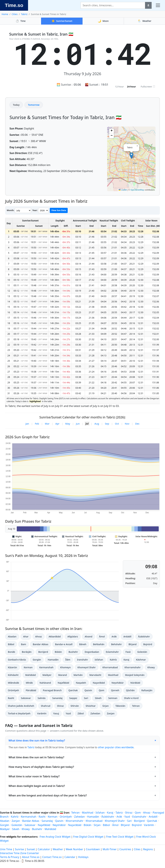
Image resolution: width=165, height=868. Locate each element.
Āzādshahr (144, 636)
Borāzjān (27, 652)
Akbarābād (55, 636)
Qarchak (73, 690)
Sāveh (98, 698)
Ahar (26, 636)
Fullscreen (148, 86)
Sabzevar (26, 698)
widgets (11, 837)
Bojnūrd (148, 644)
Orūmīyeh (13, 690)
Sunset (31, 849)
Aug (97, 424)
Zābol (81, 713)
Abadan (12, 636)
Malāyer (47, 675)
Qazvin (88, 690)
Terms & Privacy (10, 857)
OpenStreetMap (137, 190)
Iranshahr (82, 660)
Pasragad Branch (52, 690)
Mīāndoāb (13, 683)
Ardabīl (127, 636)
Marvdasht (95, 675)
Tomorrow (34, 105)
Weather (144, 21)
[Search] (113, 5)
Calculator (44, 849)
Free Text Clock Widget (120, 837)
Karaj (126, 660)
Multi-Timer (110, 849)
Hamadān (53, 660)
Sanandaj (57, 698)
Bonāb (11, 652)
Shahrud (46, 706)
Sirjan (105, 706)
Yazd (68, 713)
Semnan (113, 698)
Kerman (28, 667)
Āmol (102, 636)
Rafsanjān (147, 690)
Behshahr (116, 644)
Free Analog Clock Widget (55, 837)
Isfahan (99, 660)
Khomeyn (66, 667)
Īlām (68, 660)
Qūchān (130, 690)
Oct (117, 424)
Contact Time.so (52, 857)
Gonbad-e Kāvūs (17, 660)
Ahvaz (39, 636)
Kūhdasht (13, 675)
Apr (57, 424)
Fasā (128, 652)
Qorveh (115, 690)
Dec (137, 424)
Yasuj (56, 713)
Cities (15, 14)
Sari (86, 698)
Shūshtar (91, 706)
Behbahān (99, 644)
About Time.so (31, 857)
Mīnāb (29, 683)
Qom (102, 690)
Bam (23, 644)
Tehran (136, 706)
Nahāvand (45, 683)
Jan (27, 424)
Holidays (83, 857)
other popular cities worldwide (116, 747)
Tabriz (24, 14)
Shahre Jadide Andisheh (21, 706)
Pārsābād (31, 690)
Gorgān (37, 660)
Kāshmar (141, 660)
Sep (107, 424)
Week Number (74, 849)
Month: (10, 210)
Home (5, 14)
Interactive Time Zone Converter (19, 853)
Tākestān (120, 706)
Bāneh (83, 644)
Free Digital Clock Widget (88, 837)
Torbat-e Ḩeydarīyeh (19, 713)
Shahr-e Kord (131, 698)
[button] (131, 156)
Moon (103, 21)
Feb (37, 424)
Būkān (58, 652)
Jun (78, 424)
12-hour (119, 87)
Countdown (93, 849)
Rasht (11, 698)
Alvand (89, 636)
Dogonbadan (92, 652)
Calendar (70, 857)
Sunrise (19, 849)
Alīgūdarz (73, 636)
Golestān (142, 652)
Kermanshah (46, 667)
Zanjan (111, 713)
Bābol (11, 644)
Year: (35, 210)
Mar (47, 424)
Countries (125, 849)
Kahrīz (113, 660)
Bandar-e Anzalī (64, 644)
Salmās (42, 698)
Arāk (114, 636)
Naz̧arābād (99, 683)
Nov (127, 424)
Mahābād (31, 675)
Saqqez (73, 698)
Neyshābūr (118, 683)
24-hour (131, 87)
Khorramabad (110, 667)
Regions (148, 849)
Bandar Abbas (41, 644)
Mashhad (113, 675)
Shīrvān (75, 706)
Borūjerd (43, 652)
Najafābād (63, 683)
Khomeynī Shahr (87, 667)
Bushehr (73, 652)
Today (16, 105)
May (68, 424)
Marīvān (78, 675)
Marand (62, 675)
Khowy (151, 667)
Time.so (14, 5)
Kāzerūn (12, 667)
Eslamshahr (112, 652)
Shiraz (60, 706)
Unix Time (6, 849)
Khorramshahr (133, 667)
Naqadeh (81, 683)
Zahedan (95, 713)
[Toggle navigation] (158, 5)
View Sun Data (59, 210)
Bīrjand (133, 644)
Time (21, 21)
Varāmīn (42, 713)
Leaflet (123, 190)
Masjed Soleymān (135, 675)
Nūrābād (135, 683)
